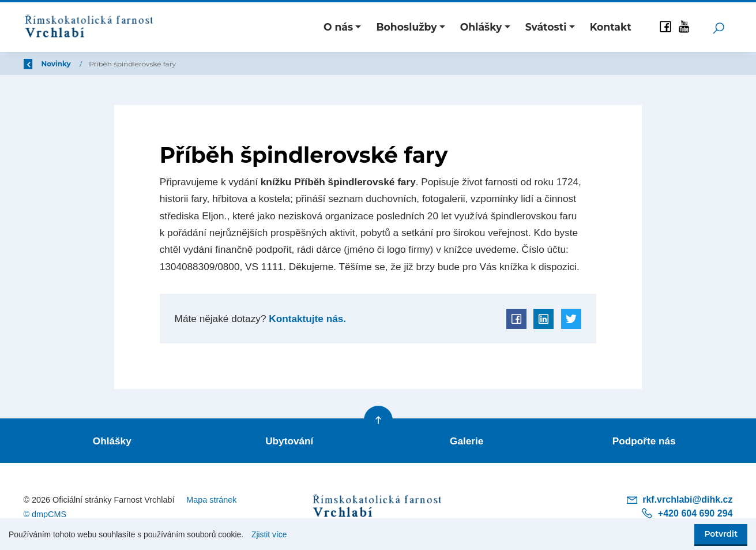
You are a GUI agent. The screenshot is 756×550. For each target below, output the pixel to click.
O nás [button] (338, 27)
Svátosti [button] (546, 27)
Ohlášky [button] (481, 27)
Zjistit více (269, 534)
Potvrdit (721, 534)
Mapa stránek (211, 500)
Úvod (84, 64)
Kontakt (611, 27)
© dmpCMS (45, 514)
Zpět (40, 64)
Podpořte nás (644, 440)
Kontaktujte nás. (306, 319)
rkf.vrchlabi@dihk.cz (679, 499)
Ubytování (289, 440)
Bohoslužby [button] (406, 27)
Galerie (467, 440)
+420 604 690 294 (687, 512)
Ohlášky (112, 440)
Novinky (126, 64)
